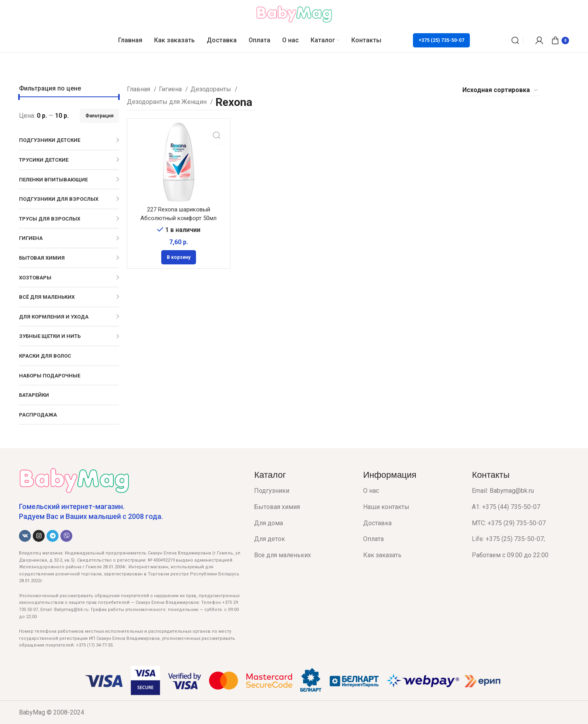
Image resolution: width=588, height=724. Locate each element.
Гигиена (171, 89)
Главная (139, 89)
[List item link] (303, 491)
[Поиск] (515, 40)
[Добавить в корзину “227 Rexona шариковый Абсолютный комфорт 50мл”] (179, 257)
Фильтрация (99, 116)
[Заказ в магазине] (500, 90)
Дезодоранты (212, 89)
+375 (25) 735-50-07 (441, 40)
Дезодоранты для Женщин (168, 102)
